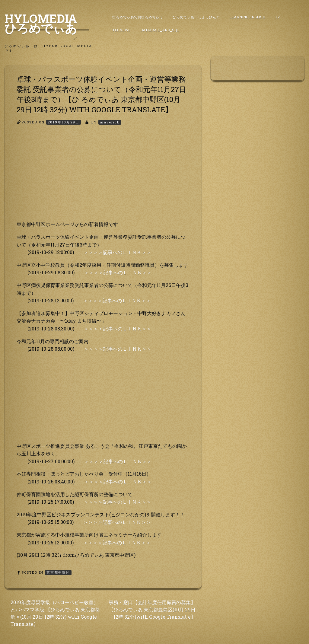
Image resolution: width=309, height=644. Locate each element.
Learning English (247, 17)
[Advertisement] (103, 178)
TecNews (121, 30)
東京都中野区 (58, 572)
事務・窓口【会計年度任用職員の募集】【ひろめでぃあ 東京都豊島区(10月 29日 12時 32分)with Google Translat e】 (152, 609)
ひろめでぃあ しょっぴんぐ (196, 17)
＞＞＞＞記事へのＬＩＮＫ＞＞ (117, 252)
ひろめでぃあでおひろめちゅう (138, 17)
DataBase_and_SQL (160, 30)
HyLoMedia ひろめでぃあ (47, 23)
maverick (110, 122)
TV (277, 17)
